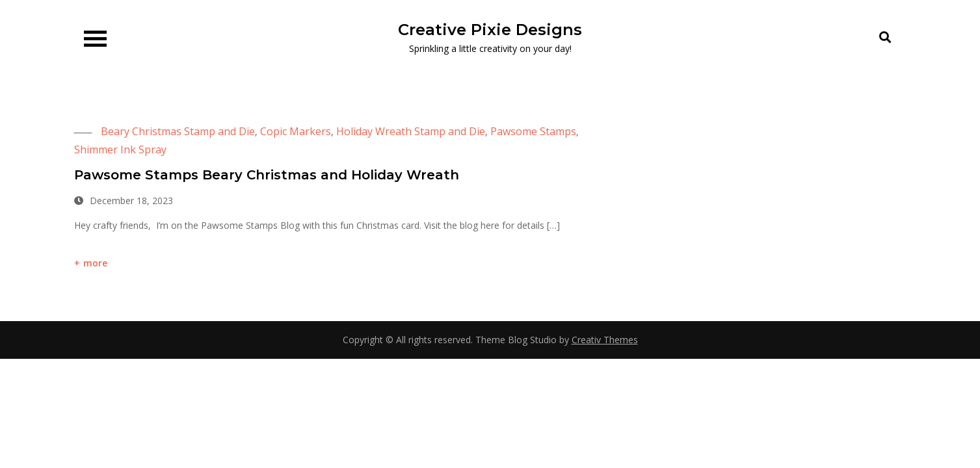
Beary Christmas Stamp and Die (178, 131)
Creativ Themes (605, 340)
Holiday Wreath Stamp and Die (411, 131)
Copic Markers (296, 131)
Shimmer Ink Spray (120, 149)
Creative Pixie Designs (490, 30)
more (96, 263)
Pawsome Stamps (533, 131)
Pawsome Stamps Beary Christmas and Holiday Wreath (267, 175)
